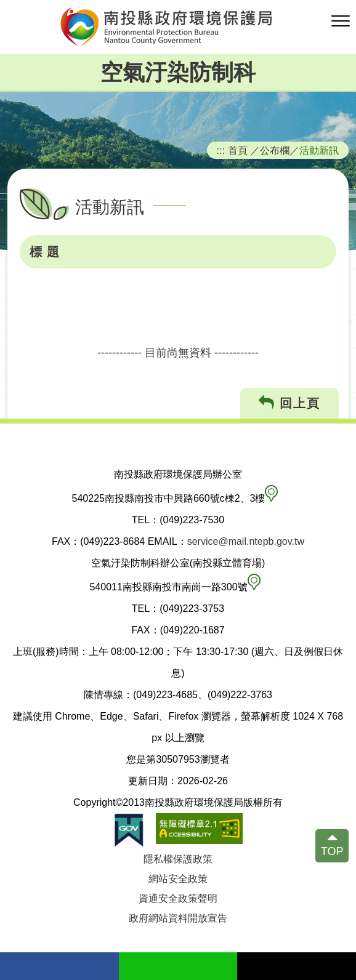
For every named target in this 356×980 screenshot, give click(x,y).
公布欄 (275, 150)
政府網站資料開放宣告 (178, 918)
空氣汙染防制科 (178, 72)
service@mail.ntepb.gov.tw (246, 541)
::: (221, 150)
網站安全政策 (178, 879)
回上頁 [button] (290, 403)
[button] (341, 22)
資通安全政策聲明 (178, 898)
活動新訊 (319, 150)
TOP (332, 851)
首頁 (238, 150)
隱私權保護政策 (178, 859)
